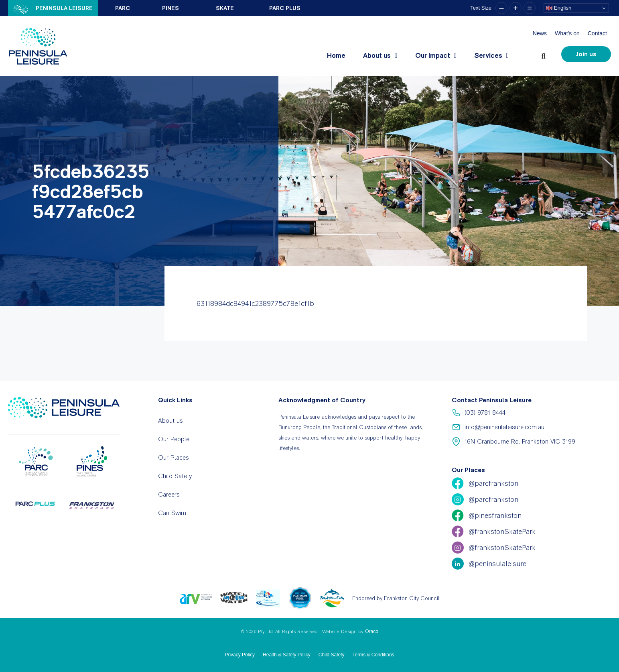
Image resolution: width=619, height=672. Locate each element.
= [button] (530, 8)
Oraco (372, 631)
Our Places (174, 457)
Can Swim (172, 513)
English (559, 8)
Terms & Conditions (373, 655)
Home (336, 55)
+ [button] (515, 8)
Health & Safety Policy (287, 655)
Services (491, 56)
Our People (174, 439)
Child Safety (175, 476)
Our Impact (436, 56)
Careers (169, 494)
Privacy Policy (240, 655)
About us (380, 56)
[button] (545, 54)
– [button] (501, 8)
